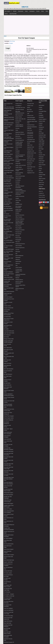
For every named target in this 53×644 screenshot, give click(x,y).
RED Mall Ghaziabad (8, 495)
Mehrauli (41, 147)
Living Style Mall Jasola (9, 331)
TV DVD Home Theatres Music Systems (19, 271)
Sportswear (18, 257)
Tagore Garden (42, 179)
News (43, 11)
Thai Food (29, 169)
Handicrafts (18, 163)
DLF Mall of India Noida (9, 235)
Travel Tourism (19, 267)
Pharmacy (18, 236)
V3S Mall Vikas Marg (8, 616)
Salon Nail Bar (19, 246)
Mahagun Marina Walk (9, 339)
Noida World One (8, 385)
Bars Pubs (29, 110)
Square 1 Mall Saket (8, 562)
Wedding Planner (19, 280)
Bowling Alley (18, 121)
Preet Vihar (41, 163)
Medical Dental (19, 204)
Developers (32, 11)
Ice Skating (18, 180)
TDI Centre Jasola (8, 573)
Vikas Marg (41, 184)
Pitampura (41, 159)
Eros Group (12, 41)
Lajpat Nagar (42, 141)
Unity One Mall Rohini (9, 610)
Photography (18, 240)
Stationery (18, 260)
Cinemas (17, 128)
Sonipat (40, 177)
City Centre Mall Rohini (9, 178)
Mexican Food (30, 155)
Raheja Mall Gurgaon (8, 493)
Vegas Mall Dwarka (8, 621)
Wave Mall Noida (8, 623)
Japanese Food (31, 147)
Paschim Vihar (42, 155)
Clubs (17, 130)
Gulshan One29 (7, 306)
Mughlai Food (30, 157)
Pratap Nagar (42, 161)
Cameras (18, 123)
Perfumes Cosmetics (20, 230)
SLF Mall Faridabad (8, 538)
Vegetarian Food (31, 173)
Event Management (20, 140)
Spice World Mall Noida (9, 560)
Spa (16, 254)
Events (38, 11)
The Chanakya (7, 592)
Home (5, 36)
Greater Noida (42, 121)
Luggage (17, 202)
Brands (15, 11)
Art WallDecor (19, 106)
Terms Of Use (42, 197)
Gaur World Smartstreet (9, 291)
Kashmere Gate (42, 135)
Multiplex (17, 213)
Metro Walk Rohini (8, 348)
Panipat (40, 153)
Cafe (28, 113)
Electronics (18, 136)
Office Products (19, 217)
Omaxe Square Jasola (9, 418)
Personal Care (19, 232)
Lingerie (17, 198)
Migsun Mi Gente (8, 363)
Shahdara (41, 173)
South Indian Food (31, 167)
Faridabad (41, 115)
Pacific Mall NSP (7, 439)
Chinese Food (30, 115)
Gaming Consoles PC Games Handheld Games (20, 156)
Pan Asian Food (31, 161)
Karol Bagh (41, 133)
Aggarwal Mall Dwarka (9, 123)
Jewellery (18, 184)
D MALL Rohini (7, 201)
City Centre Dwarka (8, 176)
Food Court (30, 130)
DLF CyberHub (7, 226)
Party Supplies (19, 228)
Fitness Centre (19, 147)
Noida (40, 151)
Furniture (17, 153)
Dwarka (40, 113)
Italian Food (30, 145)
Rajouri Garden (42, 165)
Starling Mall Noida (8, 571)
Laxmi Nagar (42, 143)
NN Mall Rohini (7, 383)
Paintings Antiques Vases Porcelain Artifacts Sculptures (20, 222)
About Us (41, 191)
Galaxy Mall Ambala (8, 277)
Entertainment (19, 138)
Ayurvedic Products (20, 110)
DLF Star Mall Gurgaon (9, 249)
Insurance (18, 182)
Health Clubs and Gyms (21, 165)
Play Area (18, 242)
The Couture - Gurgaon (9, 594)
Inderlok (41, 125)
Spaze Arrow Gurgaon (9, 549)
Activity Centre (19, 104)
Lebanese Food (31, 151)
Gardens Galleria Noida (9, 279)
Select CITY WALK (8, 509)
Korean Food (30, 149)
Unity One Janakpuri (8, 608)
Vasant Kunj (41, 183)
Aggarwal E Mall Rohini (9, 117)
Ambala (40, 107)
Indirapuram (41, 127)
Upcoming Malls (13, 14)
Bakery (29, 108)
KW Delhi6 (6, 329)
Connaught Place (8, 183)
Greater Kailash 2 (43, 119)
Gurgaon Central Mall (9, 308)
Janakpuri (41, 129)
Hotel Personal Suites (20, 176)
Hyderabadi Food (31, 140)
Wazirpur (41, 186)
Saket (40, 171)
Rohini (40, 167)
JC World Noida (7, 317)
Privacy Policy (42, 195)
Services (17, 250)
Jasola (40, 131)
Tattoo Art (18, 263)
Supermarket (18, 261)
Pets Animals (18, 234)
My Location (8, 11)
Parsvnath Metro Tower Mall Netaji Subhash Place (9, 479)
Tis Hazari (41, 180)
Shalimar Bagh (42, 175)
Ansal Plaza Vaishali (8, 154)
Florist (17, 149)
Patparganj (41, 157)
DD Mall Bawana (8, 206)
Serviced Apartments (20, 248)
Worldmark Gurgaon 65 (9, 642)
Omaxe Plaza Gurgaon (9, 416)
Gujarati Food (30, 138)
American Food (30, 104)
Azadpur (41, 109)
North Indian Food (31, 159)
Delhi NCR (25, 7)
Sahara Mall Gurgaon (9, 503)
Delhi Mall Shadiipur (8, 208)
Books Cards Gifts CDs (21, 119)
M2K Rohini (6, 337)
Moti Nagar (41, 149)
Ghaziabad (41, 117)
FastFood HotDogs (31, 119)
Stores (6, 14)
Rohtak (40, 169)
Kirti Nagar (41, 139)
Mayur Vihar (41, 145)
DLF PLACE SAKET (8, 240)
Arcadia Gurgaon (8, 156)
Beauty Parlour (19, 117)
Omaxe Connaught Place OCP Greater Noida (8, 406)
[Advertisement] (27, 25)
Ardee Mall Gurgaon (8, 158)
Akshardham (42, 105)
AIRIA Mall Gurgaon (8, 125)
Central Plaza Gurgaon (9, 170)
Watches (17, 278)
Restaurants (30, 163)
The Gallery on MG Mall (9, 596)
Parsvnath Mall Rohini (9, 451)
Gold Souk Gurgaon (8, 297)
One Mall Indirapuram (9, 420)
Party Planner (18, 226)
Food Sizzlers (30, 136)
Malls (47, 11)
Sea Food (29, 165)
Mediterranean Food (32, 153)
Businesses (21, 11)
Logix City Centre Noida (9, 333)
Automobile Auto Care (20, 108)
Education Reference (20, 134)
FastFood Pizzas (31, 125)
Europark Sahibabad (8, 272)
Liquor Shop (18, 200)
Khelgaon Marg (42, 137)
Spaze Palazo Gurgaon (9, 555)
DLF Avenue (7, 214)
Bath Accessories (19, 115)
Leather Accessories (20, 196)
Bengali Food (30, 111)
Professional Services (20, 244)
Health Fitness (19, 167)
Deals (26, 11)
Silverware (18, 252)
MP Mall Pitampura (8, 374)
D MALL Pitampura (8, 199)
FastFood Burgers (31, 117)
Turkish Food (30, 171)
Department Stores (20, 132)
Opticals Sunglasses (20, 219)
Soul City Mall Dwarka (9, 544)
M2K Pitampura (7, 335)
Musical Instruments (20, 215)
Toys (17, 265)
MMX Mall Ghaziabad (9, 369)
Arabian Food (30, 106)
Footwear (18, 151)
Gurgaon (11, 43)
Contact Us (41, 193)
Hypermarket (18, 178)
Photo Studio (18, 238)
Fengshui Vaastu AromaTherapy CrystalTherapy (19, 144)
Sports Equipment (19, 256)
